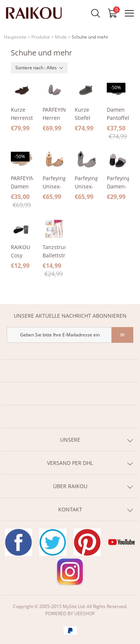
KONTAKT (70, 509)
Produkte (41, 37)
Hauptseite (15, 37)
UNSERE (70, 440)
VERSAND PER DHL (70, 463)
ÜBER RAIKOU (70, 486)
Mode (61, 37)
